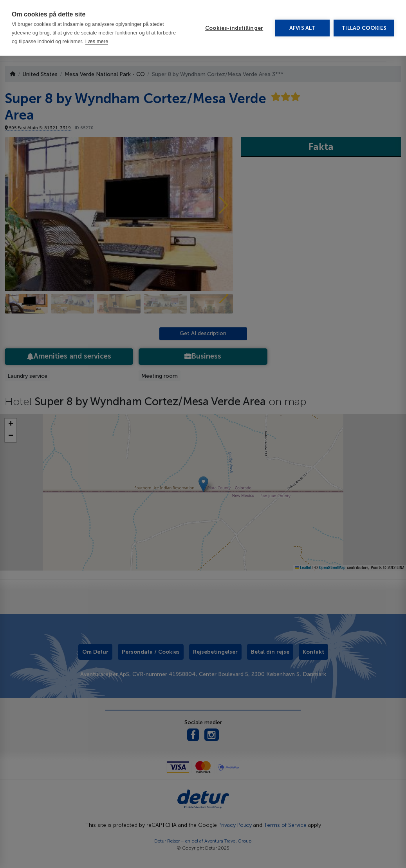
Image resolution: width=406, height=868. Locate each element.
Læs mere (97, 5)
